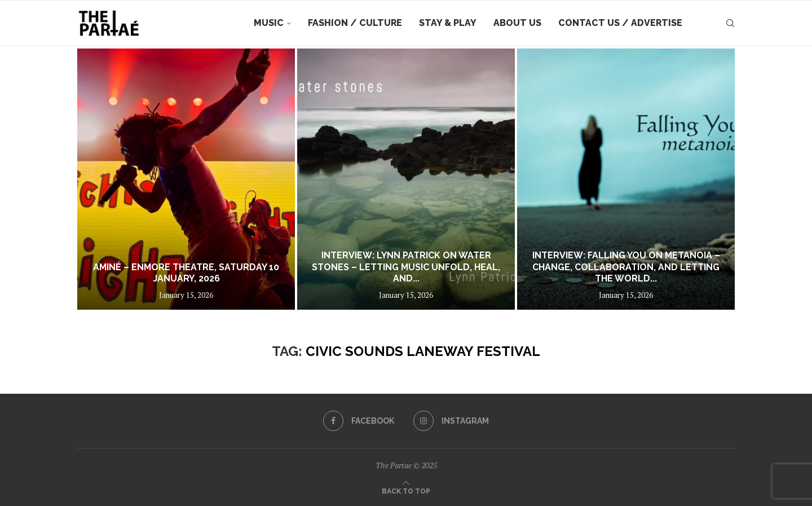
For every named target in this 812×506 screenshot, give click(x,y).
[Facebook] (359, 421)
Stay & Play (448, 23)
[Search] (730, 23)
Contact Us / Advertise (620, 23)
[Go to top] (406, 490)
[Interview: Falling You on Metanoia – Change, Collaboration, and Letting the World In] (626, 179)
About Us (517, 23)
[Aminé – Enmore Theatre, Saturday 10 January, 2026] (186, 179)
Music (269, 23)
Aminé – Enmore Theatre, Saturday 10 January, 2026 (186, 273)
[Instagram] (451, 421)
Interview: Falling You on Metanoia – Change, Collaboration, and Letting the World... (626, 267)
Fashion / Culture (355, 23)
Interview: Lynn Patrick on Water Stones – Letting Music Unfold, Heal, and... (406, 267)
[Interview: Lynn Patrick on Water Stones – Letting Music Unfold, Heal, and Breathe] (406, 179)
